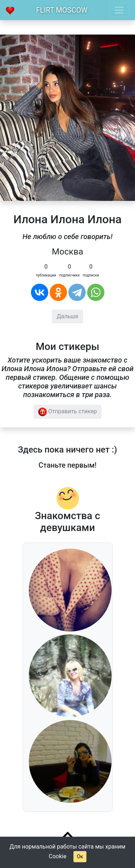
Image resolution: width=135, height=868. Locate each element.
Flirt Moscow (62, 10)
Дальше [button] (67, 316)
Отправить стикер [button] (68, 412)
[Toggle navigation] (119, 10)
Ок (80, 856)
